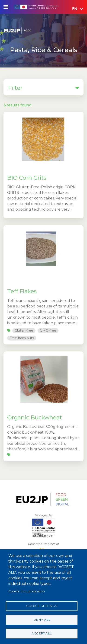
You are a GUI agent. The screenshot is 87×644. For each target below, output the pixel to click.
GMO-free (48, 330)
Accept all (42, 633)
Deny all (42, 620)
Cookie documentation (27, 591)
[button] (74, 9)
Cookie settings (42, 606)
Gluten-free (24, 330)
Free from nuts (22, 338)
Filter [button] (43, 88)
